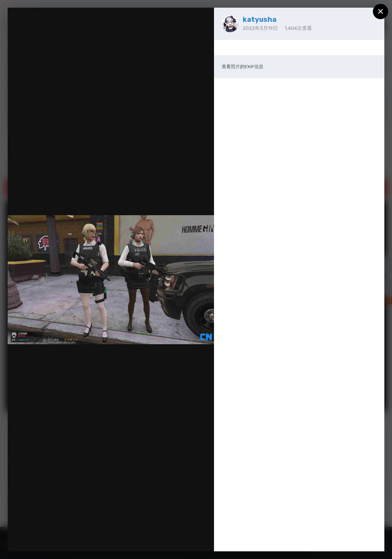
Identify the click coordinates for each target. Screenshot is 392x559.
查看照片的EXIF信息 (243, 67)
